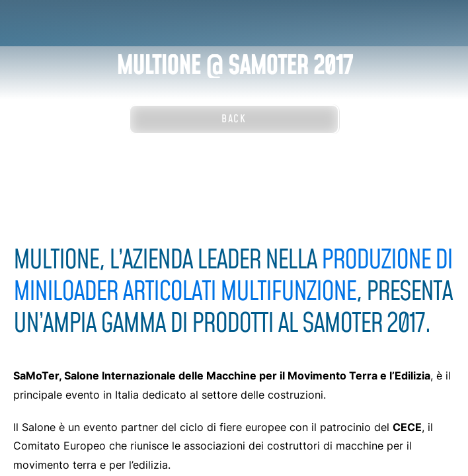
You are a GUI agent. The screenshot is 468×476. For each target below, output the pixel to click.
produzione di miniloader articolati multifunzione (233, 276)
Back (234, 119)
